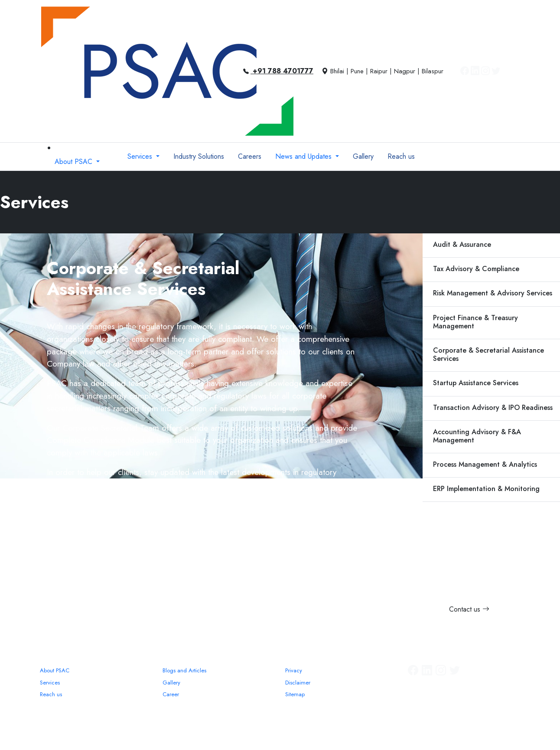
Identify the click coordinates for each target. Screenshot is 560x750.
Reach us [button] (401, 156)
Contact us (469, 609)
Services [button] (141, 156)
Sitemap (295, 694)
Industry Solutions (199, 156)
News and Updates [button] (304, 156)
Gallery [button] (363, 156)
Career (171, 694)
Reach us (51, 694)
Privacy (294, 670)
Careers (250, 156)
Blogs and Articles (184, 670)
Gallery (171, 683)
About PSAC (55, 670)
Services (50, 683)
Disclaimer (298, 683)
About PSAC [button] (75, 162)
